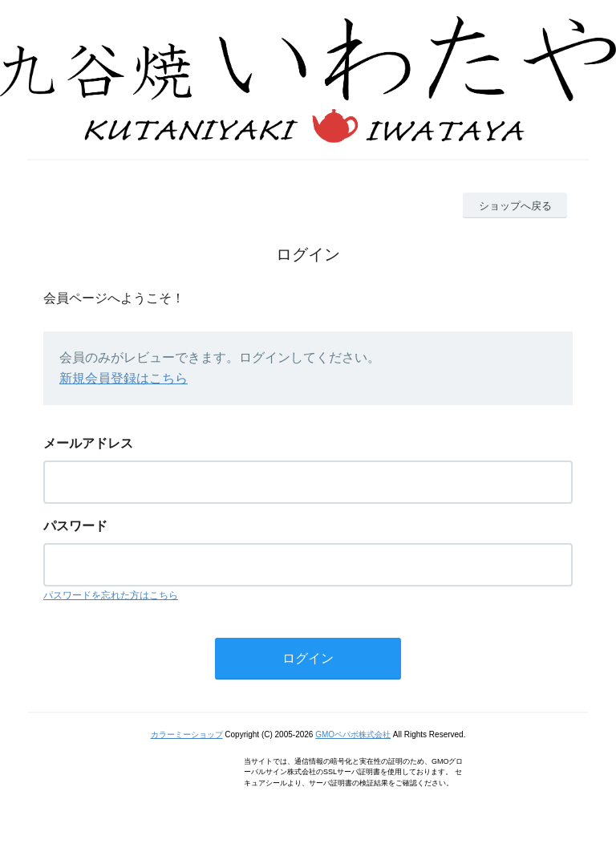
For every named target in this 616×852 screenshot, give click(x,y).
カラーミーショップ (187, 734)
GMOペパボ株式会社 (353, 734)
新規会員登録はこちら (124, 378)
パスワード (75, 526)
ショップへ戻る (515, 206)
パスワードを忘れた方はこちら (111, 595)
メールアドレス (88, 443)
